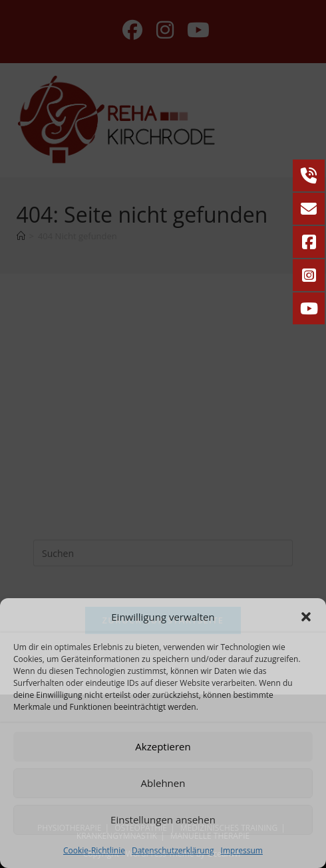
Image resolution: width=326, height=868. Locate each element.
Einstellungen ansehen (163, 819)
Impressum (242, 850)
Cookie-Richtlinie (94, 850)
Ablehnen (163, 783)
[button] (306, 617)
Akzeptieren (163, 746)
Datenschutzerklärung (173, 850)
